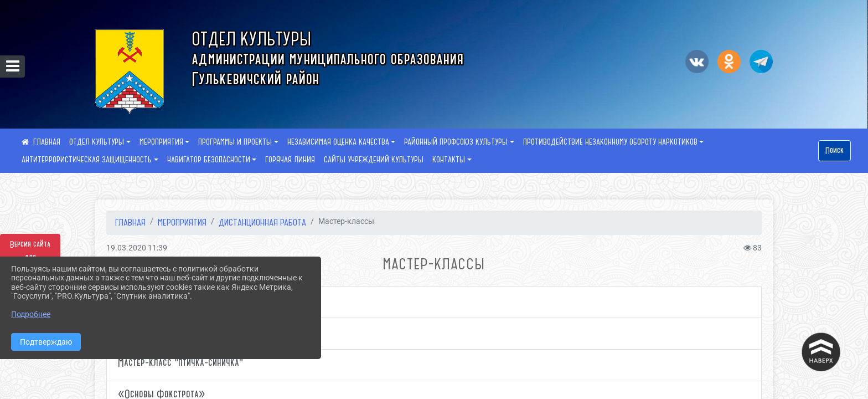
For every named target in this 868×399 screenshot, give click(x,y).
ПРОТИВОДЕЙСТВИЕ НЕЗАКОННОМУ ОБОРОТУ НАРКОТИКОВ (610, 142)
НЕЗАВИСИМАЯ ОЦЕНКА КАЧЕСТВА (338, 142)
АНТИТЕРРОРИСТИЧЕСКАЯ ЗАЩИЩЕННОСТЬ (87, 160)
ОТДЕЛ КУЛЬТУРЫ (97, 142)
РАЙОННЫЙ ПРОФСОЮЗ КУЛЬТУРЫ (456, 142)
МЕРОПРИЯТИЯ (161, 142)
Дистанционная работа (262, 222)
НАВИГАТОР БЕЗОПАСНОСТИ (209, 160)
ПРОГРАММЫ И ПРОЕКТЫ (235, 142)
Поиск (835, 151)
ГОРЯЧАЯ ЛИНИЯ (290, 160)
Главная (130, 222)
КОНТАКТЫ (449, 160)
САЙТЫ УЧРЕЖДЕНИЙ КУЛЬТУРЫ (374, 160)
